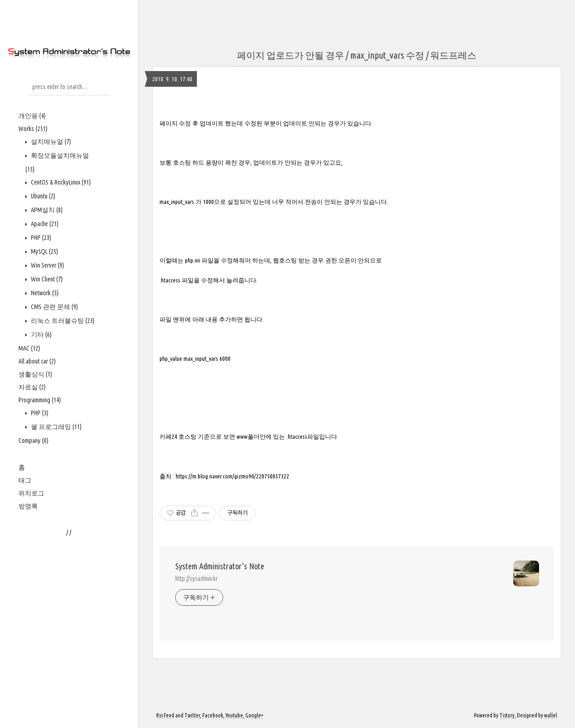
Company (33, 441)
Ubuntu (42, 196)
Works (33, 129)
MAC (29, 348)
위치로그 (31, 493)
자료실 (32, 387)
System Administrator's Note (220, 566)
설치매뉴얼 (50, 142)
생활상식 (35, 374)
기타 (41, 334)
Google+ (254, 715)
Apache (44, 224)
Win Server (47, 265)
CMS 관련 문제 (54, 307)
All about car (37, 361)
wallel (551, 715)
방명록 (28, 506)
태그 (25, 480)
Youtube (234, 715)
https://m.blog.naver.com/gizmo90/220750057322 (232, 476)
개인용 (32, 116)
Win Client (46, 279)
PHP (40, 238)
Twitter (192, 715)
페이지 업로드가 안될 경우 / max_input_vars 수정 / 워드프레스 (357, 55)
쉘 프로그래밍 (56, 427)
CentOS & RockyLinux (60, 182)
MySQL (44, 251)
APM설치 (46, 210)
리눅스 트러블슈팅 (62, 321)
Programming (40, 400)
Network (44, 293)
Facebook (213, 715)
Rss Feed (165, 715)
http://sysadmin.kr (196, 579)
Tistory (507, 715)
